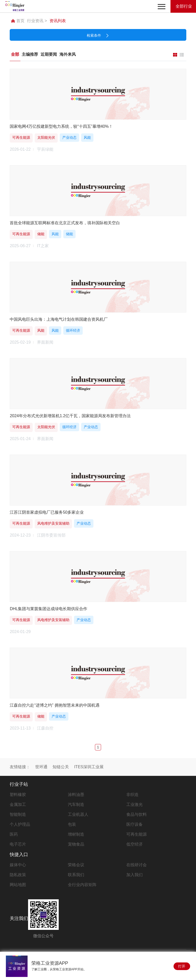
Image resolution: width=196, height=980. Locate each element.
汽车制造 (76, 804)
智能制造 (18, 814)
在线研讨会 (137, 865)
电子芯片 (18, 844)
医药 (14, 834)
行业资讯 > (37, 21)
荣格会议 (76, 865)
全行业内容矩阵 (82, 885)
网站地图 (18, 885)
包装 (72, 824)
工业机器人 (78, 814)
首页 (18, 21)
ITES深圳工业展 (89, 767)
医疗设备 (134, 824)
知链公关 (61, 767)
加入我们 (134, 875)
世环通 (41, 767)
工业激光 (134, 804)
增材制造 (76, 834)
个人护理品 (20, 824)
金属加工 (18, 804)
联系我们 (76, 875)
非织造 (132, 795)
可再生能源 (137, 834)
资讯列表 (58, 21)
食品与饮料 (137, 814)
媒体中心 (18, 865)
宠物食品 (76, 844)
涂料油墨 (76, 795)
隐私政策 (18, 875)
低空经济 (134, 844)
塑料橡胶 (18, 795)
